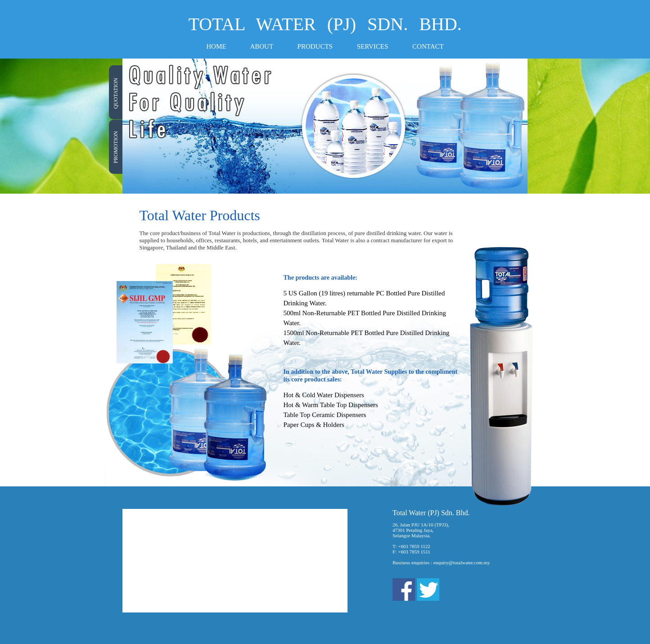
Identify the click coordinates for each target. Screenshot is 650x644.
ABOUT (261, 46)
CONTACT (428, 46)
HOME (216, 46)
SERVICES (373, 46)
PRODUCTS (315, 46)
